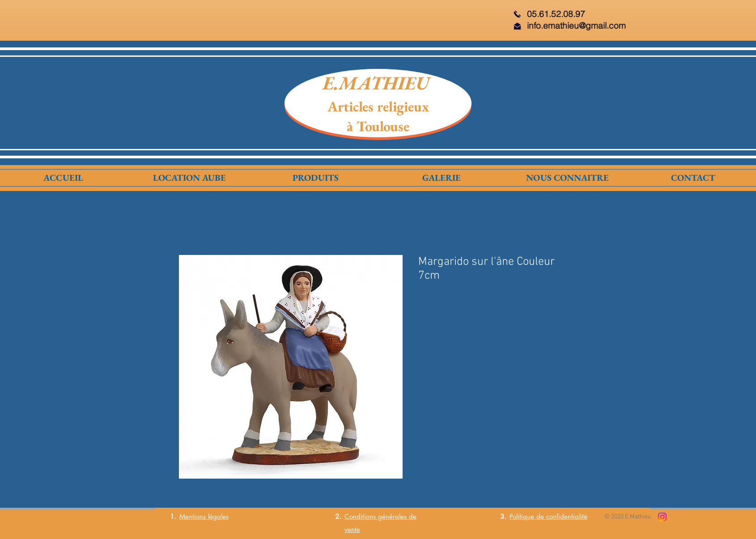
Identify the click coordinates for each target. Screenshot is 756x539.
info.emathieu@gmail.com (576, 25)
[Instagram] (662, 517)
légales (217, 516)
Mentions (193, 516)
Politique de (528, 516)
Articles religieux (378, 106)
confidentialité (567, 516)
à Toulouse (378, 126)
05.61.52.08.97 (556, 14)
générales (391, 516)
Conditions (360, 516)
